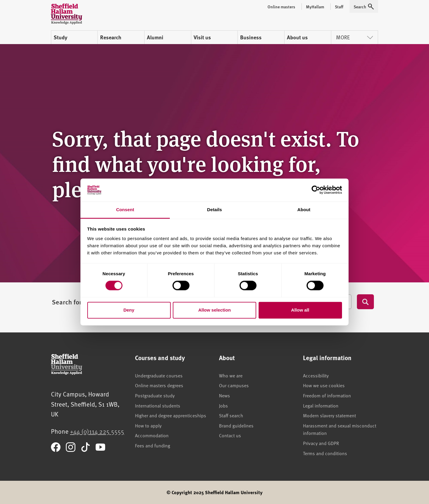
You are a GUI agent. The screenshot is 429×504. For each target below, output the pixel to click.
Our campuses (234, 385)
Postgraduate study (155, 395)
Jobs (223, 405)
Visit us (202, 37)
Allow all (300, 310)
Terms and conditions (325, 453)
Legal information (321, 405)
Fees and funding (153, 445)
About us (297, 37)
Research (111, 37)
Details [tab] (214, 210)
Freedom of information (327, 395)
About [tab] (304, 210)
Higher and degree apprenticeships (171, 415)
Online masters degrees (159, 385)
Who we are (231, 375)
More (355, 37)
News (224, 395)
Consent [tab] (125, 210)
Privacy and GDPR (321, 443)
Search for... (69, 302)
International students (158, 405)
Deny (129, 310)
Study (60, 37)
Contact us (230, 435)
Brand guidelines (236, 425)
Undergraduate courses (159, 375)
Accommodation (152, 435)
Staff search (231, 415)
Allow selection (214, 310)
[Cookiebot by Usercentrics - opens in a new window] (316, 190)
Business (251, 37)
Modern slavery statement (329, 415)
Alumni (155, 37)
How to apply (148, 425)
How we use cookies (324, 385)
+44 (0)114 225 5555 (97, 431)
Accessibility (316, 375)
